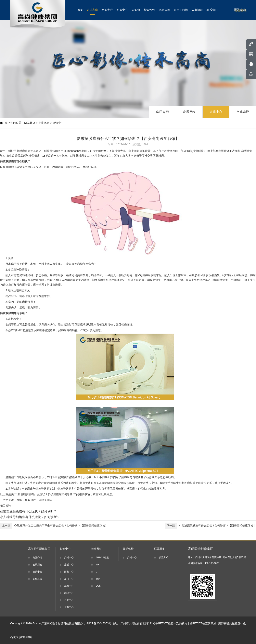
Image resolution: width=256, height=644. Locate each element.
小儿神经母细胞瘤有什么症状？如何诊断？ (30, 517)
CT (97, 572)
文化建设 (243, 112)
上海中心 (69, 607)
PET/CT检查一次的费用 (173, 623)
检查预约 (149, 10)
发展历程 (189, 112)
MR (98, 565)
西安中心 (69, 572)
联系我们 (212, 10)
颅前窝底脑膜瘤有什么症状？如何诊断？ (28, 511)
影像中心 (122, 10)
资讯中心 (216, 112)
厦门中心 (69, 579)
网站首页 (30, 123)
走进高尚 (92, 10)
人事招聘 (197, 10)
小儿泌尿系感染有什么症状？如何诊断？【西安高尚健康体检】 (210, 526)
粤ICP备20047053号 (99, 623)
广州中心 (69, 558)
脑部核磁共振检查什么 (232, 623)
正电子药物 (181, 10)
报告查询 (240, 10)
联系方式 (163, 558)
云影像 (136, 10)
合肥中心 (69, 600)
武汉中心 (69, 593)
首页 (80, 10)
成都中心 (69, 586)
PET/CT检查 (102, 558)
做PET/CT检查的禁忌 (203, 623)
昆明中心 (69, 565)
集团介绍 (162, 112)
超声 (98, 579)
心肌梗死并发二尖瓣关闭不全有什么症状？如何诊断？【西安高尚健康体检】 (54, 526)
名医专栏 (107, 10)
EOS (98, 586)
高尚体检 (164, 10)
